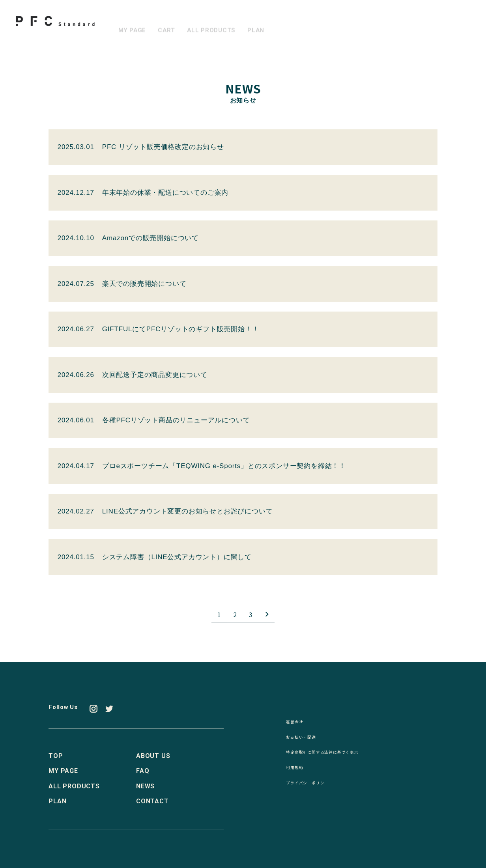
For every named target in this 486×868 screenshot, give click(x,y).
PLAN (261, 24)
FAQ (143, 772)
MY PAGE (133, 24)
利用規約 (299, 772)
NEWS (145, 787)
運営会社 (299, 723)
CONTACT (152, 802)
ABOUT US (153, 757)
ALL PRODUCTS (215, 24)
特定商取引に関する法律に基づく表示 (342, 756)
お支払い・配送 (309, 739)
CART (169, 24)
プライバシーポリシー (319, 789)
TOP (56, 757)
